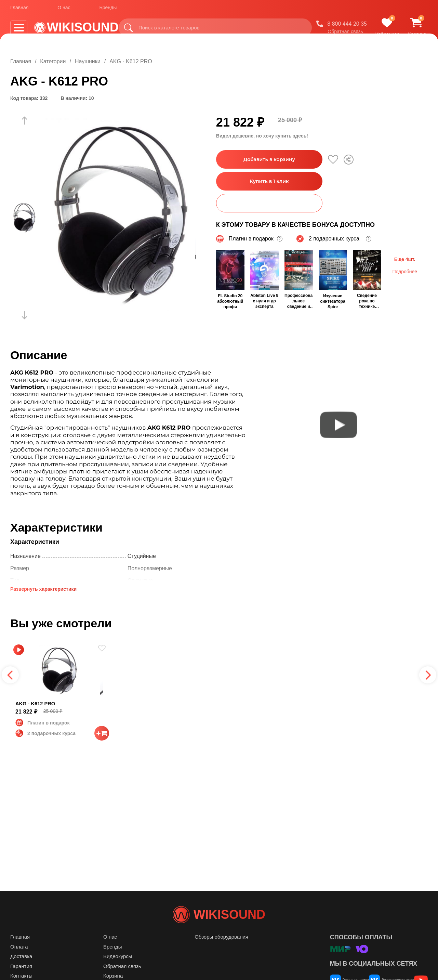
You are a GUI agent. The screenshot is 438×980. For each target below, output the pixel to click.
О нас (64, 10)
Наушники (88, 61)
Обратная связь (345, 34)
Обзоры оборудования (221, 950)
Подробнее (405, 271)
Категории (53, 61)
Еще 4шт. (405, 259)
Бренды (108, 10)
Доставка (21, 970)
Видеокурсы (118, 970)
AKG (24, 81)
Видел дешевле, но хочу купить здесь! (262, 136)
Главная (19, 10)
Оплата (19, 960)
